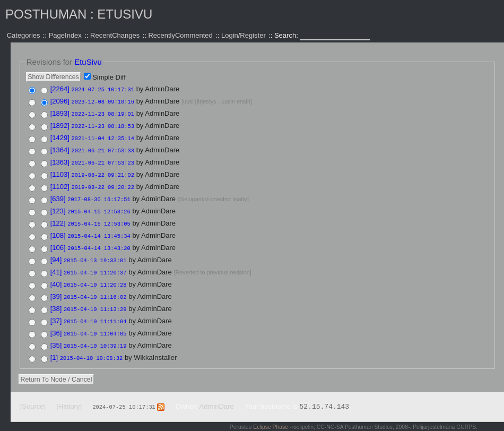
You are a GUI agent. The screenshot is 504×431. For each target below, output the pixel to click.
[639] (58, 194)
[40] (56, 276)
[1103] (60, 171)
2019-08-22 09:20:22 (103, 183)
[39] (56, 287)
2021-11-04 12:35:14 (103, 136)
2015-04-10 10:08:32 (91, 346)
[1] (54, 346)
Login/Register (244, 35)
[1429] (60, 136)
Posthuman (46, 14)
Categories (24, 35)
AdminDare (217, 394)
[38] (56, 299)
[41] (56, 264)
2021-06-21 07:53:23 (103, 159)
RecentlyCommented (180, 35)
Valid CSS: (402, 425)
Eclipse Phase (271, 415)
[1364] (60, 147)
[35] (56, 334)
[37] (56, 311)
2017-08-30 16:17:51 (99, 194)
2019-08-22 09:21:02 (103, 171)
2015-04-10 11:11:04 (95, 311)
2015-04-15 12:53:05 (99, 218)
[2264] (60, 89)
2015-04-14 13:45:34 (99, 229)
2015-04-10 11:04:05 (95, 323)
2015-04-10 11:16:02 (95, 288)
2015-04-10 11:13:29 (95, 299)
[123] (58, 206)
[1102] (60, 182)
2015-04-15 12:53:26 (99, 206)
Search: (287, 35)
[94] (56, 252)
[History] (69, 394)
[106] (58, 241)
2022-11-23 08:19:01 (103, 113)
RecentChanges (115, 35)
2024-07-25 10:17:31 (103, 89)
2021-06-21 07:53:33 (103, 148)
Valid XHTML (367, 425)
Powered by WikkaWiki (449, 425)
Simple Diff (109, 77)
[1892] (60, 124)
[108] (58, 229)
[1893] (60, 112)
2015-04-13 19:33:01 (95, 253)
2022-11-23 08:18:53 (103, 124)
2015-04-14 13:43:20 (99, 241)
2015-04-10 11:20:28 (95, 276)
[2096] (60, 101)
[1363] (60, 159)
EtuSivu (125, 14)
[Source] (33, 394)
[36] (56, 322)
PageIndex (65, 35)
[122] (58, 217)
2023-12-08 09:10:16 (103, 101)
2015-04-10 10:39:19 (95, 334)
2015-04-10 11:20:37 (95, 264)
